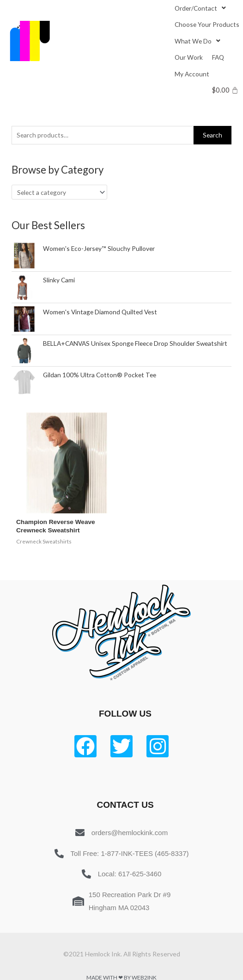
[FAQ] (218, 57)
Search (213, 135)
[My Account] (192, 74)
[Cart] (225, 90)
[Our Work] (189, 57)
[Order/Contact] (201, 8)
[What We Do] (198, 41)
